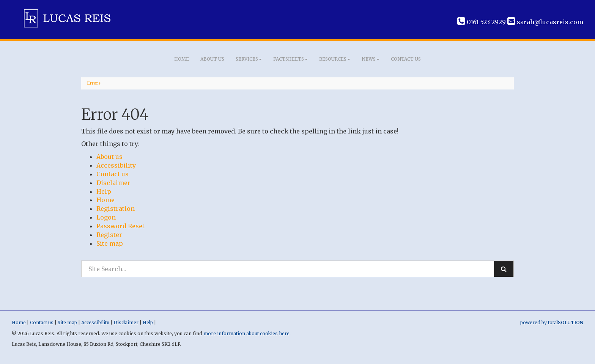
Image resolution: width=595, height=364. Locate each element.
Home (182, 59)
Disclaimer (113, 183)
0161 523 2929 (482, 22)
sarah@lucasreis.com (545, 22)
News (371, 59)
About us (212, 59)
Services (249, 59)
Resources (335, 59)
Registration (116, 209)
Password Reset (120, 226)
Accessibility (116, 165)
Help (104, 191)
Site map (110, 243)
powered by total (552, 322)
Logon (106, 217)
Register (109, 235)
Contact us (406, 59)
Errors (94, 83)
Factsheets (290, 59)
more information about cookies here (246, 333)
